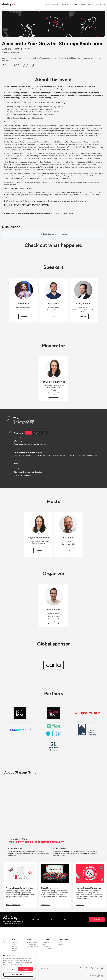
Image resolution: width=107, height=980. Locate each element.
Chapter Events (32, 944)
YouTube (45, 946)
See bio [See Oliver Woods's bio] (53, 316)
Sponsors (15, 948)
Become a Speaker (33, 946)
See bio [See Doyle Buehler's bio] (24, 316)
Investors (15, 943)
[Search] (97, 4)
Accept (26, 969)
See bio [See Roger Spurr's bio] (53, 621)
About (90, 4)
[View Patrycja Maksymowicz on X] (54, 378)
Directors (14, 950)
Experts (14, 944)
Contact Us (61, 944)
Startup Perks (79, 4)
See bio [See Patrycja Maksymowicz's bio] (53, 395)
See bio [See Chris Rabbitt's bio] (68, 551)
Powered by (97, 976)
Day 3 (44, 433)
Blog (44, 944)
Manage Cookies (18, 974)
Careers (60, 943)
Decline (10, 969)
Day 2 (36, 433)
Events (55, 4)
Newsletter (46, 943)
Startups (14, 946)
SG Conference (32, 943)
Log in (103, 4)
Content (66, 4)
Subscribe (96, 920)
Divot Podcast (47, 948)
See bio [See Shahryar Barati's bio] (83, 316)
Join (46, 4)
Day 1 (28, 433)
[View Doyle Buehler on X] (24, 299)
